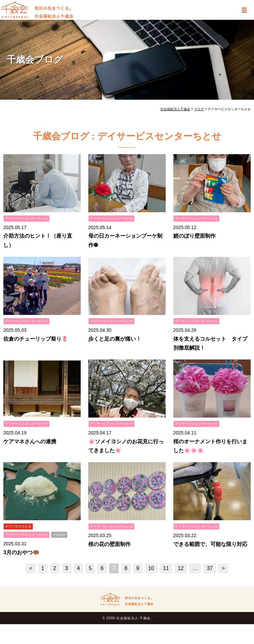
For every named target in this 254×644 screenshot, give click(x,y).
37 (210, 568)
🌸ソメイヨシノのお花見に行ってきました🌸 (126, 446)
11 (166, 568)
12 (181, 568)
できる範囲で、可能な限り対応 (210, 544)
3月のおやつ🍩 (21, 552)
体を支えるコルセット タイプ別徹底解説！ (210, 343)
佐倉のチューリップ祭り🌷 (36, 339)
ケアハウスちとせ (18, 526)
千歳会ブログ (35, 60)
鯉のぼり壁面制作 (194, 236)
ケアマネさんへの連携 (30, 441)
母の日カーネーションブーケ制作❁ (125, 240)
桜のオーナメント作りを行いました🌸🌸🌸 (210, 446)
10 (151, 568)
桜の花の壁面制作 (109, 544)
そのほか (59, 535)
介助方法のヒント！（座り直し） (38, 240)
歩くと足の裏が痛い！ (115, 339)
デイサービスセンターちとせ (26, 218)
